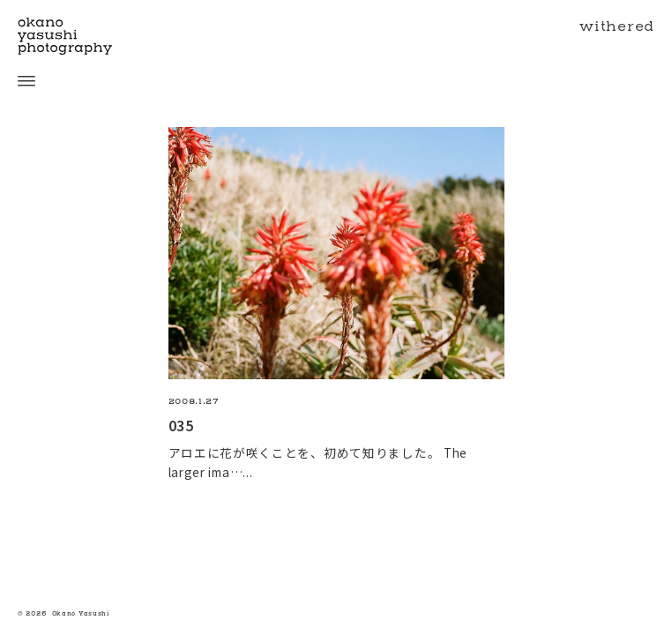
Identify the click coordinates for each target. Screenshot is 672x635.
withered (617, 26)
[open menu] (18, 81)
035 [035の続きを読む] (181, 425)
